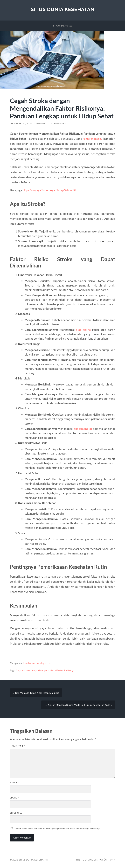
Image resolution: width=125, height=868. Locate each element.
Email (14, 798)
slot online (83, 330)
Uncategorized (43, 663)
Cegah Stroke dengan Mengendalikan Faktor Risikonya (45, 670)
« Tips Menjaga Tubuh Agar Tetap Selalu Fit (36, 693)
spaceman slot (83, 429)
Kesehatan (29, 663)
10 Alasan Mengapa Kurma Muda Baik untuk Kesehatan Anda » (78, 705)
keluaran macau (93, 139)
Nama (14, 783)
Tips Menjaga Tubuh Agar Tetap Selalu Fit (50, 190)
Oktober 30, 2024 (21, 123)
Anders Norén (98, 860)
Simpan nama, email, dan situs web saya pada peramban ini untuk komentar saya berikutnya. (58, 829)
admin (41, 123)
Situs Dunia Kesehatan (63, 9)
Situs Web (16, 813)
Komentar (17, 746)
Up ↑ (112, 860)
